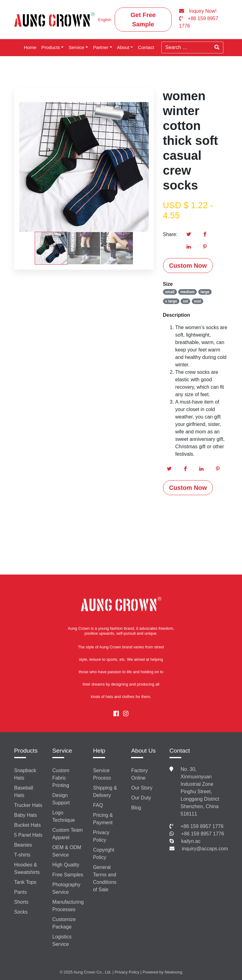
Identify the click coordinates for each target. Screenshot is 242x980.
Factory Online (139, 774)
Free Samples (68, 875)
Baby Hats (26, 815)
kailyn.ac (191, 841)
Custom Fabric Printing (61, 778)
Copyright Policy (103, 854)
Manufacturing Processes (68, 906)
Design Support (61, 799)
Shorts (21, 902)
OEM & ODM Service (67, 851)
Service (76, 47)
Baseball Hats (24, 792)
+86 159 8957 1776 (202, 826)
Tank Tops (25, 882)
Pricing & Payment (103, 819)
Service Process (102, 774)
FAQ (98, 805)
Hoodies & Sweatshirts (27, 868)
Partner (101, 47)
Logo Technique (64, 816)
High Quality (66, 865)
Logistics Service (62, 940)
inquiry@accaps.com (205, 849)
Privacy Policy (101, 836)
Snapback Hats (25, 774)
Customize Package (64, 923)
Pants (21, 892)
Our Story (142, 788)
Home (30, 47)
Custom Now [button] (188, 266)
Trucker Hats (28, 805)
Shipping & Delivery (105, 792)
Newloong (173, 972)
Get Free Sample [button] (143, 20)
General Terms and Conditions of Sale (105, 878)
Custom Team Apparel (68, 834)
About (123, 47)
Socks (21, 912)
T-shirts (22, 855)
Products (51, 47)
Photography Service (66, 888)
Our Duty (141, 798)
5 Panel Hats (29, 835)
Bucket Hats (28, 825)
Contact (146, 47)
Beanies (23, 845)
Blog (136, 808)
